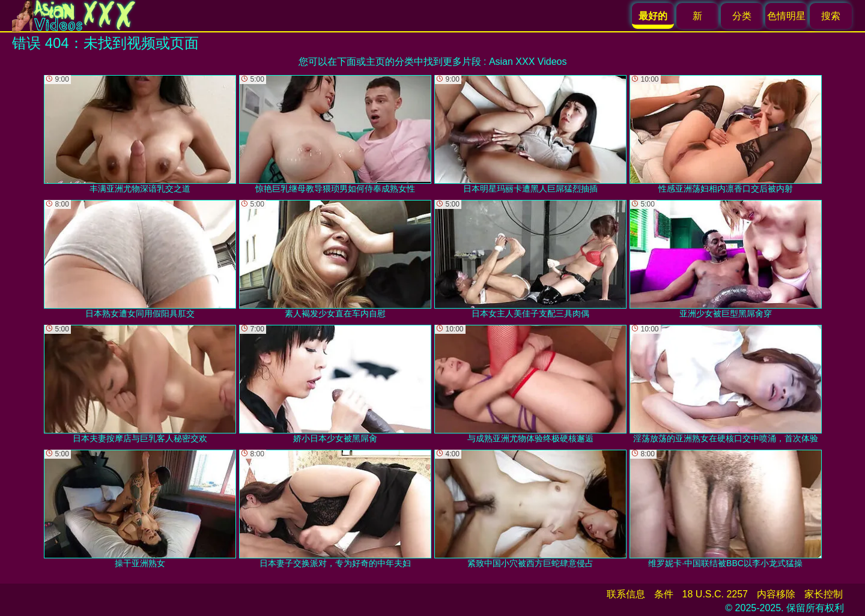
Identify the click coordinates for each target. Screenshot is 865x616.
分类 (742, 16)
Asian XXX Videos (528, 62)
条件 (664, 594)
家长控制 (824, 594)
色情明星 (786, 16)
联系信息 (626, 594)
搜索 (831, 16)
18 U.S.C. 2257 (715, 594)
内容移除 (776, 594)
